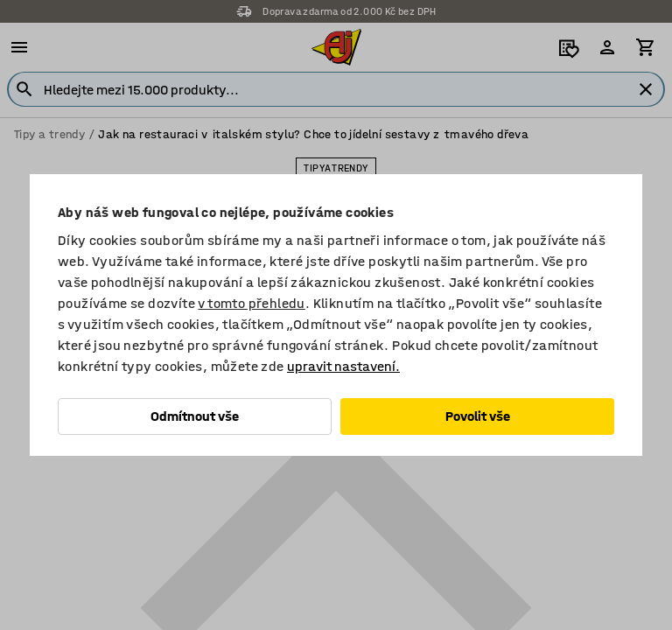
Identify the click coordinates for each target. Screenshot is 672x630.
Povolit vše (478, 416)
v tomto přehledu (251, 303)
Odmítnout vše (195, 416)
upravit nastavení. (343, 366)
